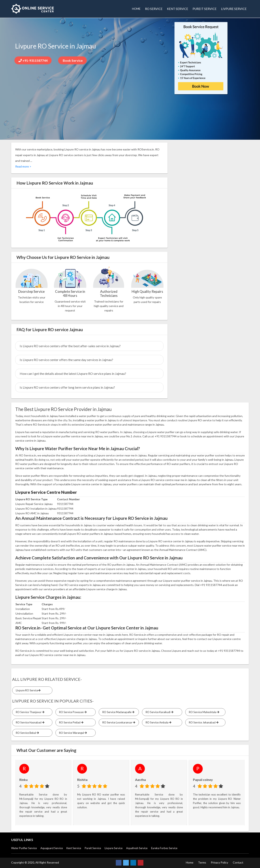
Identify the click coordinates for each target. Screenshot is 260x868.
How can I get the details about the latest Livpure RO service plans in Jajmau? (73, 373)
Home (190, 862)
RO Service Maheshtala (203, 712)
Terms (202, 862)
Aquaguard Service (52, 848)
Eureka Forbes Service (164, 848)
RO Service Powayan (72, 712)
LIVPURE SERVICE (234, 9)
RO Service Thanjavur (29, 712)
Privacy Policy (219, 862)
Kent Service (74, 848)
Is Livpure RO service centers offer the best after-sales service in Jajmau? (70, 346)
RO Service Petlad (71, 722)
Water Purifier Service (24, 848)
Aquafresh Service (137, 848)
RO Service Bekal (27, 733)
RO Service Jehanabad (203, 722)
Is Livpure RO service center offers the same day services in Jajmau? (66, 360)
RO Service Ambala (158, 722)
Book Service (72, 60)
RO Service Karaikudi (159, 712)
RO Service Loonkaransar (118, 722)
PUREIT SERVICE (205, 9)
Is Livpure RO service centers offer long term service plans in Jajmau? (67, 387)
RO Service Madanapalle (118, 712)
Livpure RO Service (28, 690)
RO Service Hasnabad (29, 722)
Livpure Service (114, 848)
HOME (136, 9)
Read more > (23, 166)
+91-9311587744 (33, 60)
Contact (238, 862)
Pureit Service (93, 848)
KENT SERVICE (178, 9)
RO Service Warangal (72, 733)
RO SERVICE (154, 9)
